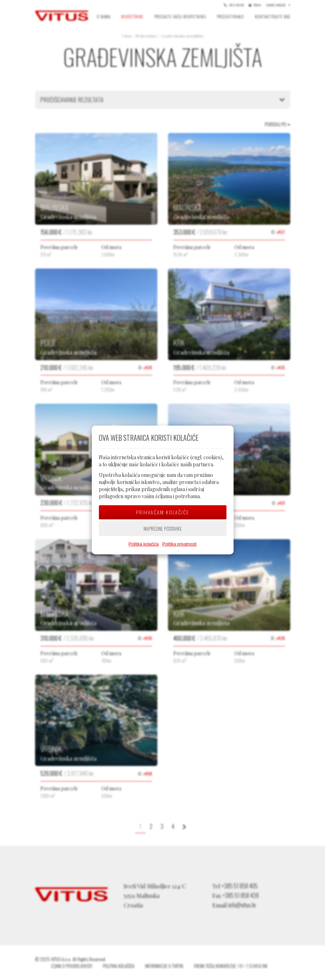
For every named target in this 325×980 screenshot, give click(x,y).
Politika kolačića (143, 544)
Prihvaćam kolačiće (163, 512)
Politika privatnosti (180, 544)
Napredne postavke (163, 528)
